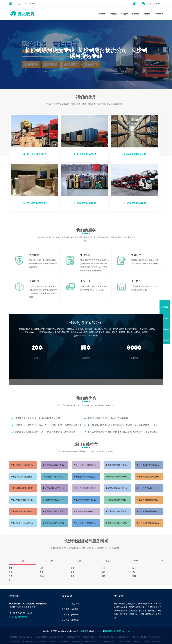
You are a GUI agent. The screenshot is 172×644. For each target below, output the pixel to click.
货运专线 (146, 14)
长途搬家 (102, 14)
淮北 (72, 572)
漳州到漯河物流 (64, 641)
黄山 (134, 572)
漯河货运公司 (137, 641)
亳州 (72, 568)
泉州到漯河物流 (77, 641)
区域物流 (157, 14)
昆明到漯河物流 (15, 641)
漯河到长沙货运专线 (140, 637)
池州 (103, 568)
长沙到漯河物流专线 (109, 641)
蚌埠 (42, 568)
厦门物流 (53, 641)
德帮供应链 (156, 641)
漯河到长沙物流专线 (106, 637)
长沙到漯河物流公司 (26, 637)
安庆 (11, 568)
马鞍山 (42, 576)
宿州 (72, 576)
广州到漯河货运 (42, 641)
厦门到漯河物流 (28, 641)
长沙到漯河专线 (41, 637)
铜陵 (103, 576)
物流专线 (135, 14)
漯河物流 (147, 641)
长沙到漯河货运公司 (56, 637)
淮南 (103, 572)
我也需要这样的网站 (113, 631)
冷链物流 (113, 14)
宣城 (11, 580)
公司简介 (124, 14)
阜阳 (11, 572)
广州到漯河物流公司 (90, 637)
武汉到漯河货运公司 (123, 637)
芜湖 (134, 576)
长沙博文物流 (83, 631)
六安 (11, 576)
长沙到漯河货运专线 (73, 637)
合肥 (42, 572)
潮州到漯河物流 (155, 637)
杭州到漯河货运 (124, 641)
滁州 (134, 568)
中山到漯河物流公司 (92, 641)
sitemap (126, 631)
